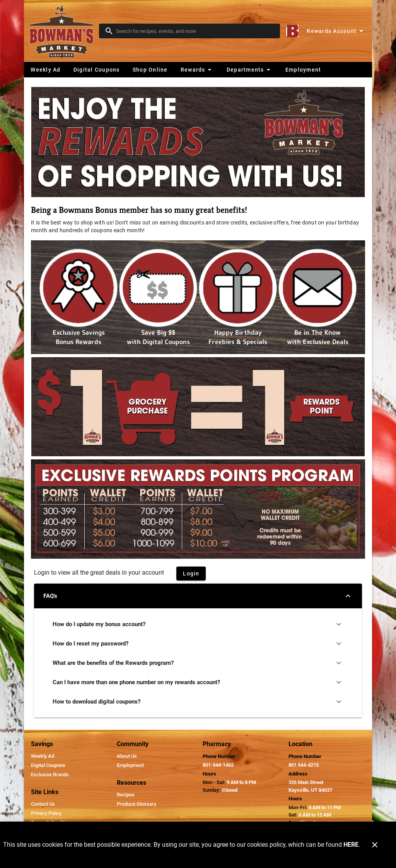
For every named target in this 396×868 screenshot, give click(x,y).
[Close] (375, 845)
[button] (197, 70)
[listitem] (43, 756)
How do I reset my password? (198, 644)
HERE (351, 845)
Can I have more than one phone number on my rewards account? (198, 682)
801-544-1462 (218, 765)
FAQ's (198, 596)
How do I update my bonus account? (198, 624)
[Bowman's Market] (64, 31)
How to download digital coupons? (198, 702)
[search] (195, 31)
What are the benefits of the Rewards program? (198, 663)
